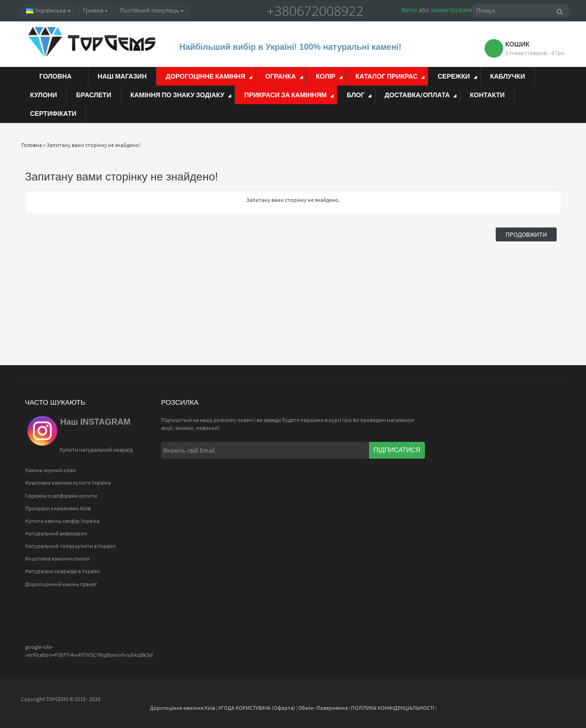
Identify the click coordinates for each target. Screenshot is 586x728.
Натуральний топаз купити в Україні (70, 546)
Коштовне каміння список (57, 558)
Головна (32, 145)
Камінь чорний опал (50, 470)
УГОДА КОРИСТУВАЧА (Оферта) (257, 708)
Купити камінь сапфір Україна (62, 521)
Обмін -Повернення (323, 708)
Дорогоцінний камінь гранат (61, 584)
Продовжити (526, 234)
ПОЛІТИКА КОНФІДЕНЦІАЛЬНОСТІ (393, 708)
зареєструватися (454, 10)
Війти (409, 10)
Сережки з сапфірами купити (61, 496)
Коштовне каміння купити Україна (68, 483)
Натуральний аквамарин (56, 533)
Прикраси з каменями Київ (58, 508)
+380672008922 (315, 11)
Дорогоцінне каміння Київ (182, 708)
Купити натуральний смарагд (96, 450)
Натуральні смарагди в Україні (62, 571)
